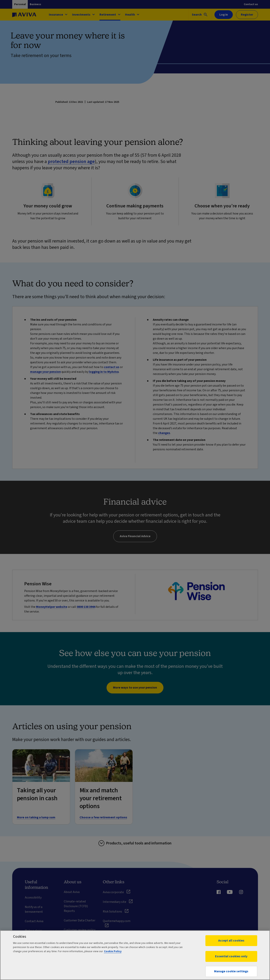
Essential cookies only (231, 956)
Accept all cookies (231, 941)
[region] (135, 955)
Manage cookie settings (231, 971)
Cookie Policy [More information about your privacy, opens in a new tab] (113, 951)
